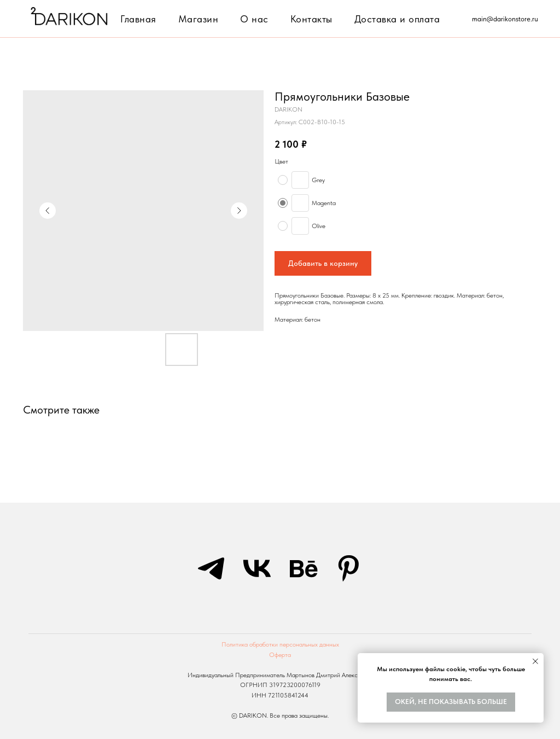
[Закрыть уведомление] (535, 661)
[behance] (303, 568)
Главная (138, 19)
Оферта (280, 655)
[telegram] (211, 568)
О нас (254, 19)
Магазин (199, 19)
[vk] (257, 568)
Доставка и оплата (397, 19)
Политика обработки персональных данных (280, 644)
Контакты (311, 19)
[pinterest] (349, 568)
